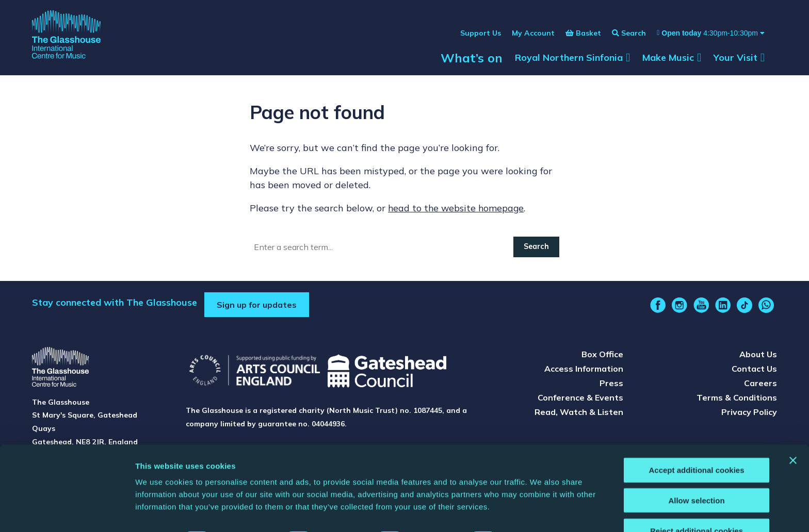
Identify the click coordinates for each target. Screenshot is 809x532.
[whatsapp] (766, 307)
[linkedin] (723, 307)
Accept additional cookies (696, 442)
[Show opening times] (705, 38)
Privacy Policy (749, 414)
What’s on (472, 63)
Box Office (602, 356)
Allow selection (696, 472)
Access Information (584, 371)
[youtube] (701, 307)
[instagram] (679, 307)
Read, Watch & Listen (579, 414)
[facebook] (658, 307)
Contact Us (754, 371)
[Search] (382, 249)
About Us (758, 356)
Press (611, 385)
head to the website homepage (457, 210)
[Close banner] (793, 432)
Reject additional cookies (697, 502)
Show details (541, 512)
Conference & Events (580, 400)
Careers (761, 385)
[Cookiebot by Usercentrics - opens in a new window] (67, 512)
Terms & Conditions (737, 400)
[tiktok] (745, 307)
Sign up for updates (257, 307)
